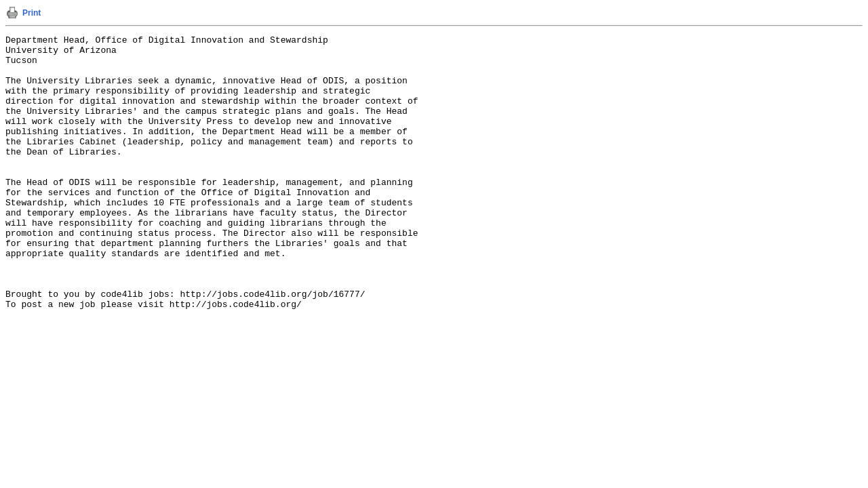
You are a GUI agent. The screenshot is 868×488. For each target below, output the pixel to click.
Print (32, 13)
